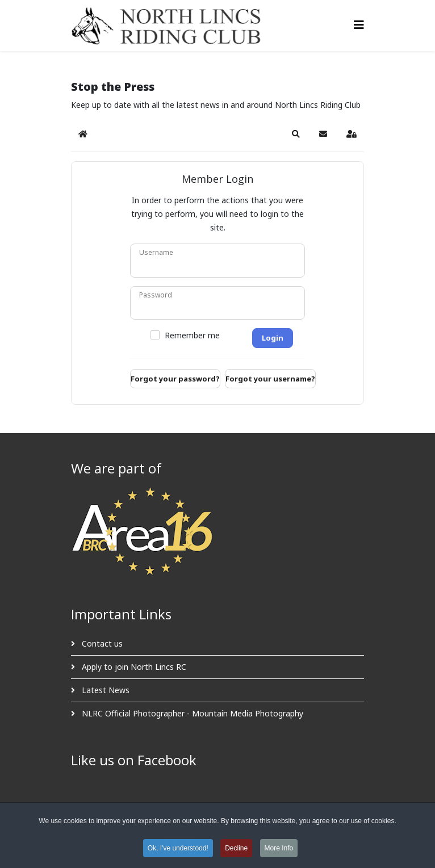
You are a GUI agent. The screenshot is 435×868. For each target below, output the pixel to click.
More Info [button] (279, 850)
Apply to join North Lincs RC (133, 667)
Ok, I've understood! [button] (178, 850)
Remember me (192, 336)
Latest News (104, 690)
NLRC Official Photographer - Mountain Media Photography (191, 713)
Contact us (101, 643)
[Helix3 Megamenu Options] (359, 25)
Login (273, 338)
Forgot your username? (270, 379)
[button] (296, 134)
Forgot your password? (175, 379)
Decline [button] (236, 850)
